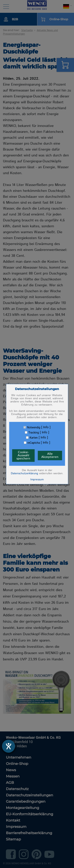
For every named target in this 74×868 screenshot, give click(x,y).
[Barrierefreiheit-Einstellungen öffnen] (8, 746)
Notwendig (34, 427)
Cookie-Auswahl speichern (23, 455)
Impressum (37, 480)
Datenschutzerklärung (24, 473)
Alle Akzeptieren (50, 455)
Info (46, 427)
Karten (34, 438)
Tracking (34, 433)
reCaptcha (34, 443)
